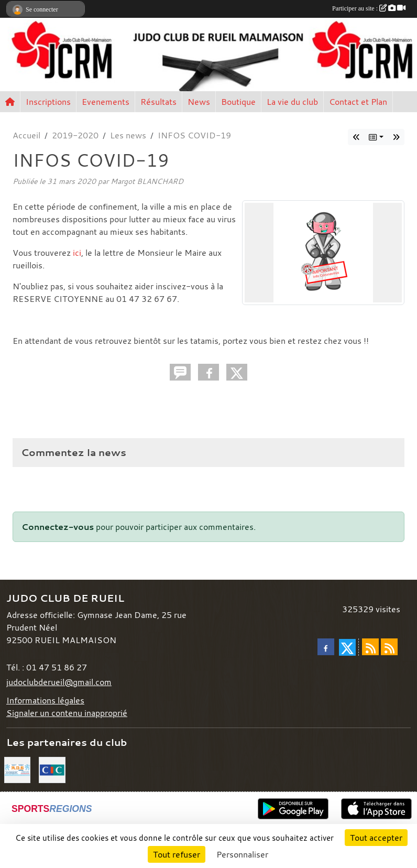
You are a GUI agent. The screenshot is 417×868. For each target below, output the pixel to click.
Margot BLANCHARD (147, 181)
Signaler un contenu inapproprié (67, 713)
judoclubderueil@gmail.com (59, 682)
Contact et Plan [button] (358, 102)
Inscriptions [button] (48, 102)
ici (77, 253)
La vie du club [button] (292, 102)
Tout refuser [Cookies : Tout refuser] (177, 854)
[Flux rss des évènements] (389, 647)
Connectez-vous (58, 527)
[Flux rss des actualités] (370, 647)
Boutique (238, 102)
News (199, 102)
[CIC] (52, 769)
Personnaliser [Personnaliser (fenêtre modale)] (242, 854)
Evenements (106, 102)
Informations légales (45, 700)
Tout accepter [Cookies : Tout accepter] (376, 838)
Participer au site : (369, 8)
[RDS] (17, 769)
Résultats (158, 102)
